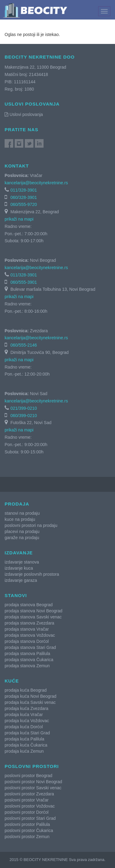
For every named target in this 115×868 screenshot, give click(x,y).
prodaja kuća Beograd (26, 690)
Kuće (12, 681)
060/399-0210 (24, 416)
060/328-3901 (24, 197)
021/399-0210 (24, 408)
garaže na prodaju (22, 538)
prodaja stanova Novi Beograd (33, 611)
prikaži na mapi (19, 219)
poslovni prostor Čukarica (29, 830)
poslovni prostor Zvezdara (29, 794)
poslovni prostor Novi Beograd (33, 782)
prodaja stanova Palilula (27, 654)
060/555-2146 (24, 345)
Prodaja (17, 504)
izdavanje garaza (21, 580)
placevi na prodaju (22, 531)
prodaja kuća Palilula (24, 739)
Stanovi (16, 595)
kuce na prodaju (20, 519)
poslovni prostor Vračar (27, 800)
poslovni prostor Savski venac (33, 788)
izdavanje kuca (19, 568)
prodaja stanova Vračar (27, 629)
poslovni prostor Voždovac (30, 806)
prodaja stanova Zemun (27, 666)
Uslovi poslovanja (24, 114)
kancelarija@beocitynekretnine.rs (36, 183)
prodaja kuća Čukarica (26, 745)
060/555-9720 (24, 204)
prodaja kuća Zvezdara (26, 708)
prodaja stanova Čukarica (29, 660)
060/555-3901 (24, 282)
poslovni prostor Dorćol (27, 812)
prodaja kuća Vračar (24, 715)
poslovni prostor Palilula (27, 824)
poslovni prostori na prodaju (31, 525)
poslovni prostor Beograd (29, 776)
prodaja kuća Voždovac (27, 721)
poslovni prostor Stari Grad (30, 818)
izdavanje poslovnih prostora (32, 574)
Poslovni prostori (32, 766)
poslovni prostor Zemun (27, 837)
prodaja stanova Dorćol (27, 641)
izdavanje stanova (22, 562)
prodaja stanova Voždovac (30, 635)
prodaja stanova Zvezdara (29, 623)
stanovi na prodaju (22, 513)
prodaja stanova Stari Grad (30, 647)
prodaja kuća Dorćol (24, 727)
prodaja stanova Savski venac (33, 617)
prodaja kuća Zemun (24, 751)
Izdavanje (19, 553)
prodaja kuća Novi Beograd (31, 696)
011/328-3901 (24, 190)
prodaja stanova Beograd (29, 605)
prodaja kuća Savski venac (30, 702)
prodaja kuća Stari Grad (27, 733)
